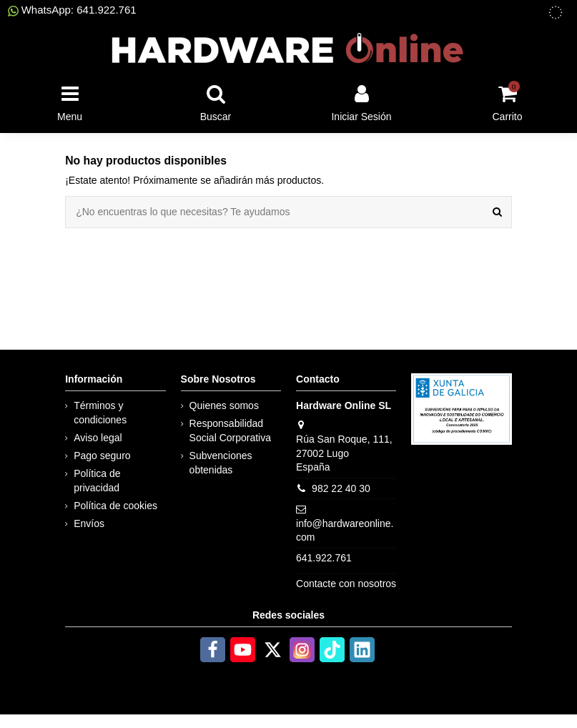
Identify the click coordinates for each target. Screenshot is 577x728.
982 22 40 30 (341, 488)
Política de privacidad (97, 481)
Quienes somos (224, 405)
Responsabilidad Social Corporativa (230, 431)
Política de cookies (115, 506)
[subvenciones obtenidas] (556, 13)
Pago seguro (102, 456)
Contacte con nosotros (346, 584)
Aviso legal (98, 438)
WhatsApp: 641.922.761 (72, 10)
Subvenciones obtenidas (221, 463)
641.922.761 (324, 558)
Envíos (89, 523)
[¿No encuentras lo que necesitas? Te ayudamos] (497, 212)
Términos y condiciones (100, 413)
